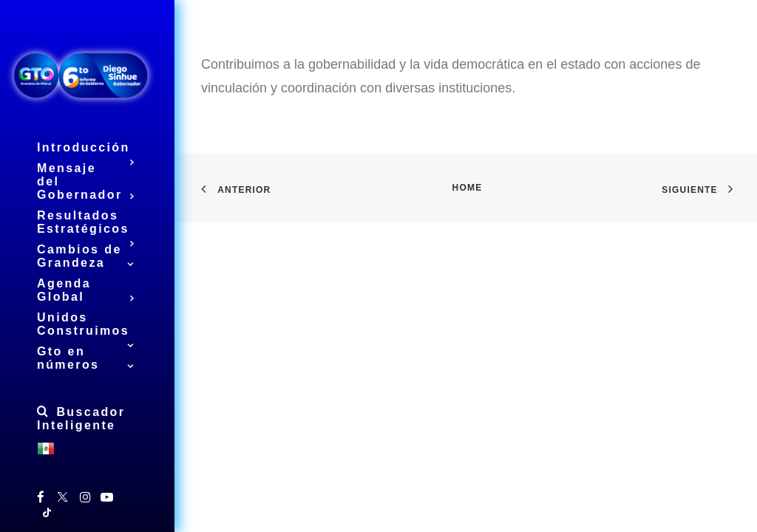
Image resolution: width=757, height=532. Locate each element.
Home (468, 188)
